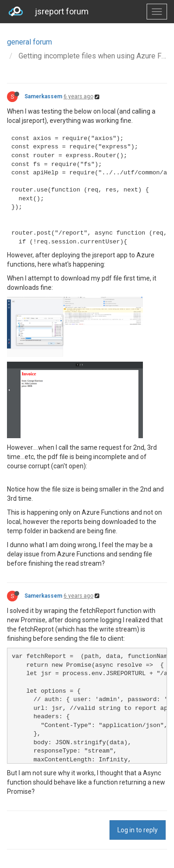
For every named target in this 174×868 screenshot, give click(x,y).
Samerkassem (43, 96)
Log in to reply (138, 830)
